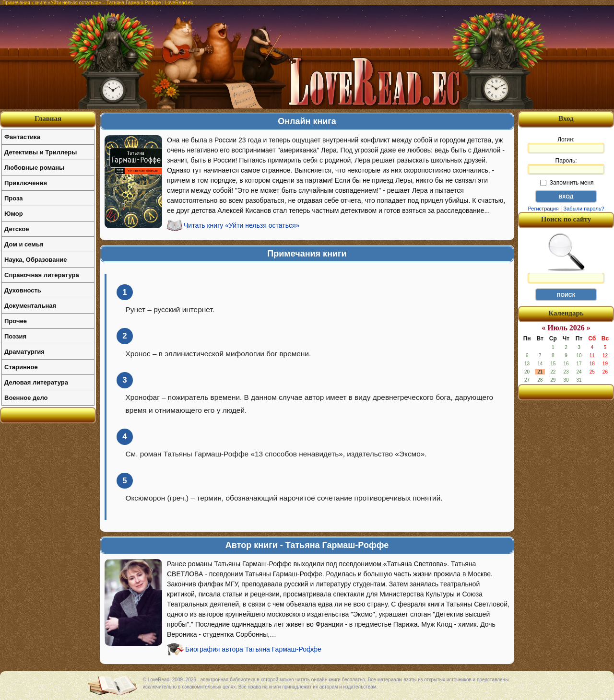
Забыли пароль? (584, 209)
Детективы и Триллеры (41, 152)
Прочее (16, 321)
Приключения (26, 183)
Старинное (21, 367)
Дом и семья (24, 244)
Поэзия (15, 336)
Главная (48, 118)
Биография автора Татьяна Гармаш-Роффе (253, 649)
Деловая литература (36, 382)
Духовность (23, 290)
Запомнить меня (567, 183)
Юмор (14, 214)
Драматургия (24, 352)
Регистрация (543, 209)
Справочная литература (42, 275)
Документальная (30, 306)
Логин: (566, 145)
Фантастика (22, 137)
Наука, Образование (35, 260)
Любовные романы (34, 168)
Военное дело (26, 398)
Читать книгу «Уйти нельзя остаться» (242, 225)
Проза (14, 198)
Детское (17, 229)
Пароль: (566, 166)
